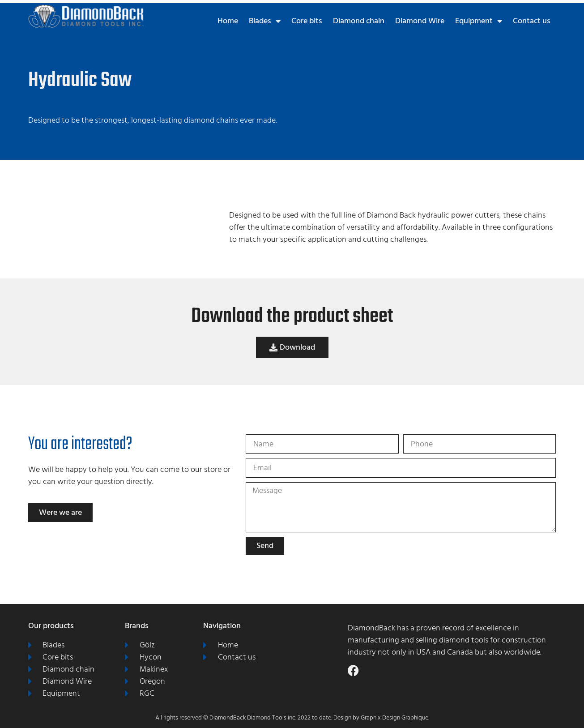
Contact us (532, 21)
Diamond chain (359, 21)
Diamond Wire (420, 21)
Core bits (307, 21)
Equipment (479, 21)
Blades (265, 21)
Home (228, 21)
